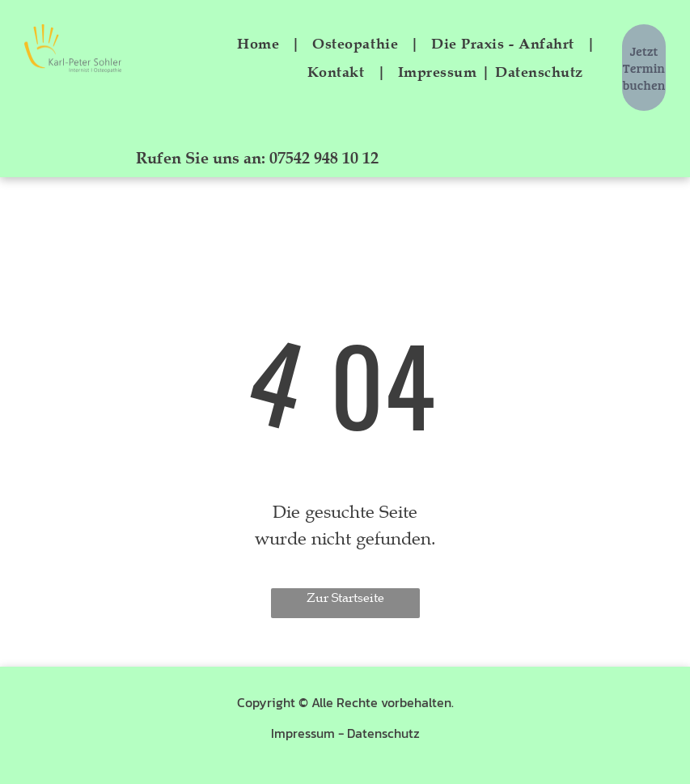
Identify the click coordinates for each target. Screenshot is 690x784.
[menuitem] (262, 43)
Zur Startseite (345, 598)
